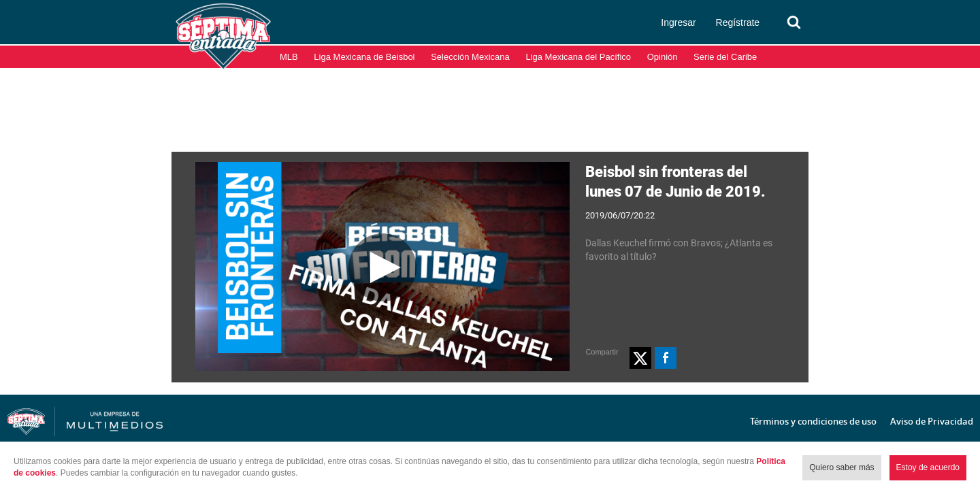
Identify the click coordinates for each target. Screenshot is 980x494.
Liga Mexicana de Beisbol (364, 57)
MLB (289, 57)
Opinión (663, 57)
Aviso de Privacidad (932, 421)
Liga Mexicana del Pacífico (578, 57)
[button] (640, 358)
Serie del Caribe (725, 57)
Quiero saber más (842, 467)
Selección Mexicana (470, 57)
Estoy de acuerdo (928, 467)
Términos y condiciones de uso (813, 421)
